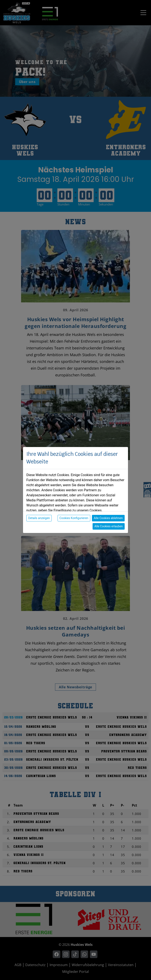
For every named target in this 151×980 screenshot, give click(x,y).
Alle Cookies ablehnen (108, 518)
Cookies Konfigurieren (74, 518)
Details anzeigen (39, 518)
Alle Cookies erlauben (109, 526)
